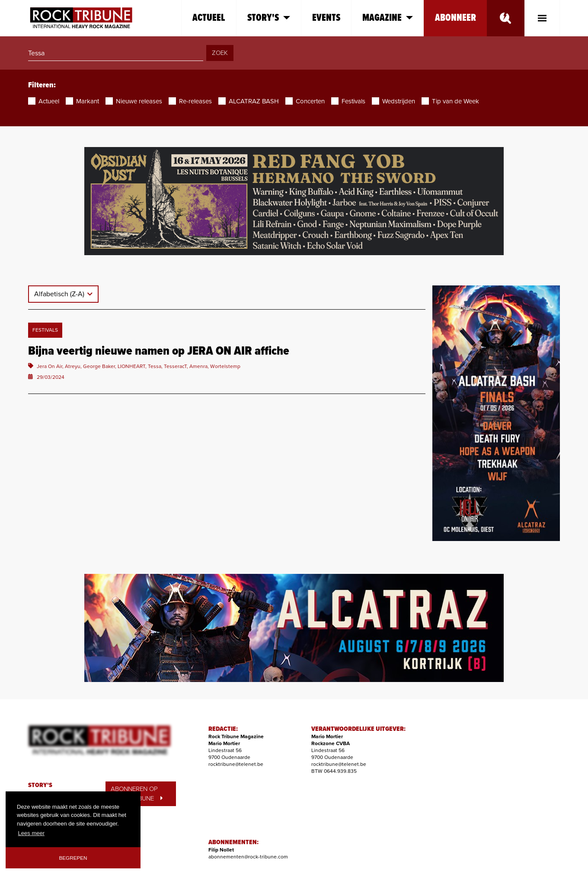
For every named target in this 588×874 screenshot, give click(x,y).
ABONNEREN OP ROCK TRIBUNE (137, 794)
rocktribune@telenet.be (236, 764)
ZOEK (220, 53)
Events (326, 18)
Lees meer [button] (31, 833)
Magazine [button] (388, 18)
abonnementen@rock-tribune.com (248, 857)
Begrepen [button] (73, 858)
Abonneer (455, 18)
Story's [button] (269, 18)
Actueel (209, 18)
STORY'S (40, 785)
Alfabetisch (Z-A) (60, 294)
